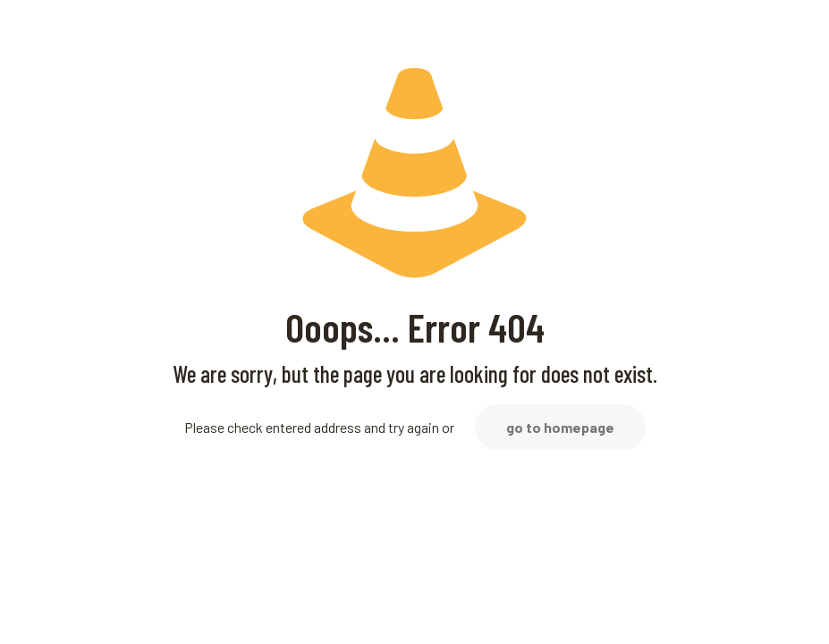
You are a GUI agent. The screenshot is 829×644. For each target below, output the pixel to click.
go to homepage (560, 427)
